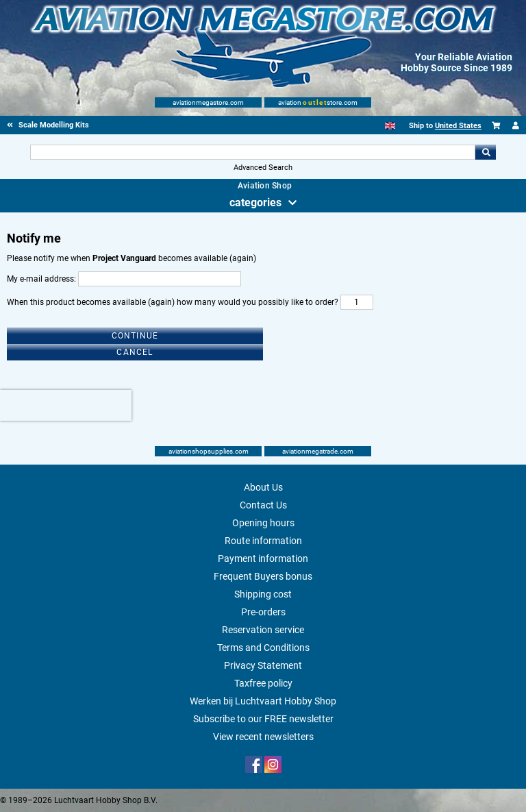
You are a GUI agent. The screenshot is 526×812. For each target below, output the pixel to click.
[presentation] (66, 405)
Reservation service (263, 630)
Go (486, 152)
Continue (135, 336)
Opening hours (263, 523)
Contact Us (263, 505)
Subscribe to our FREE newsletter (263, 719)
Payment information (263, 558)
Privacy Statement (263, 665)
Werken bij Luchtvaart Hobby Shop (263, 701)
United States (458, 126)
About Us (263, 487)
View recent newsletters (263, 737)
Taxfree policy (263, 683)
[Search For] (252, 152)
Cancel (135, 352)
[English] (390, 126)
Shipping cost (263, 594)
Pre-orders (263, 612)
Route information (263, 541)
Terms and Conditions (263, 648)
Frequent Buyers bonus (263, 576)
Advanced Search (263, 168)
